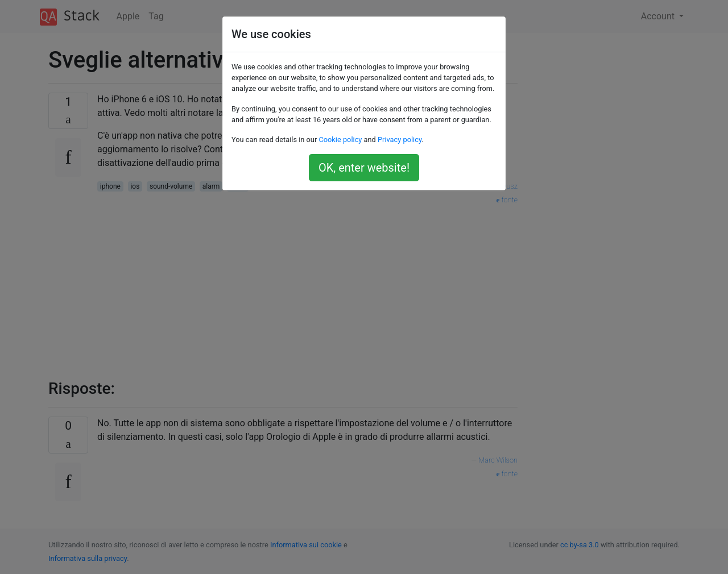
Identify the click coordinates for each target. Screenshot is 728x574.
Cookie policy (340, 140)
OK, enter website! (364, 168)
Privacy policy (400, 140)
